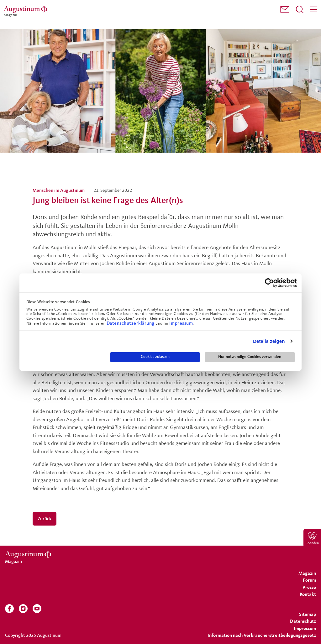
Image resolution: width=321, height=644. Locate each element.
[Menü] (313, 9)
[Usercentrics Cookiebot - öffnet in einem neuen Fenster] (269, 283)
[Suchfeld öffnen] (300, 9)
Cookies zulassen (155, 357)
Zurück (45, 518)
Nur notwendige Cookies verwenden (250, 357)
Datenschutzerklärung (131, 323)
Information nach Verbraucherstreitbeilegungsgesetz (262, 635)
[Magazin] (27, 9)
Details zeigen (269, 341)
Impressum (181, 323)
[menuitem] (285, 10)
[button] (285, 9)
